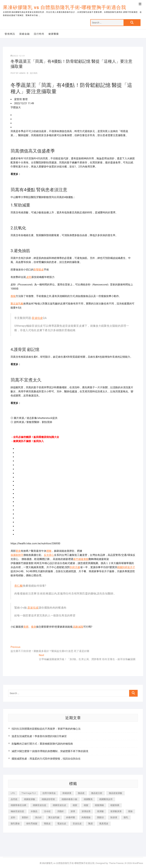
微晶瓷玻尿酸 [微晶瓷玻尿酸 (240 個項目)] (116, 793)
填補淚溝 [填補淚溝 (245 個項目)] (67, 793)
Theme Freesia (116, 863)
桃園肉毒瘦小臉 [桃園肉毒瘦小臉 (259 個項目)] (69, 799)
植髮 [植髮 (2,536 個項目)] (86, 805)
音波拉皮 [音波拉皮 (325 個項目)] (77, 824)
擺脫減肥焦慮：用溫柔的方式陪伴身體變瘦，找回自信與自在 (46, 759)
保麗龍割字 (17, 555)
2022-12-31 (18, 56)
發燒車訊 (10, 34)
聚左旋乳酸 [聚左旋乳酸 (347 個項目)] (54, 817)
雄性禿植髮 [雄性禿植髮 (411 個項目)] (32, 824)
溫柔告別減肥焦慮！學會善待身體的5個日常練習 (39, 736)
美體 (26, 627)
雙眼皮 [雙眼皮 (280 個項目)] (47, 824)
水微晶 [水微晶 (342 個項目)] (34, 811)
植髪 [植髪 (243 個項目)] (75, 805)
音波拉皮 (37, 318)
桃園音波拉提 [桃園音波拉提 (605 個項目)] (40, 805)
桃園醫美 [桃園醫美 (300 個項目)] (88, 799)
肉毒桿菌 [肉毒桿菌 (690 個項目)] (71, 817)
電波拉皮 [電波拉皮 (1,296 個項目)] (62, 824)
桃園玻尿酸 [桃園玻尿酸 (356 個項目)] (30, 799)
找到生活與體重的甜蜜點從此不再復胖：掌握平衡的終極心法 (46, 729)
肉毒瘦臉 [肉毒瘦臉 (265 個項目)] (86, 817)
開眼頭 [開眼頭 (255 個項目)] (100, 817)
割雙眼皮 (39, 270)
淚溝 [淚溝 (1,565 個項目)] (73, 811)
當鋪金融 (25, 34)
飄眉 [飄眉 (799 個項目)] (90, 824)
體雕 (49, 551)
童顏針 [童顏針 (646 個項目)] (25, 817)
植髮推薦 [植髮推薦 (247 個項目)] (115, 805)
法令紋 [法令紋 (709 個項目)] (47, 811)
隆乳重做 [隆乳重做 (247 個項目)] (15, 824)
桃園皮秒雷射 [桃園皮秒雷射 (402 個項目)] (48, 799)
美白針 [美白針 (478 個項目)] (38, 817)
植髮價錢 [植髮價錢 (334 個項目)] (99, 805)
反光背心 (49, 555)
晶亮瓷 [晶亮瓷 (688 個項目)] (14, 799)
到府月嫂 (75, 567)
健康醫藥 (54, 34)
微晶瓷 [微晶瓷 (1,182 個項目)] (81, 793)
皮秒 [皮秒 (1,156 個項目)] (13, 817)
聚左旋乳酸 (17, 304)
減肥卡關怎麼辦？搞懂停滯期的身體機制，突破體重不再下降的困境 (50, 751)
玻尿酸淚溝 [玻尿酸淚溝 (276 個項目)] (116, 811)
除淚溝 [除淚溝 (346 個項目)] (114, 817)
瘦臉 (13, 296)
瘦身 (34, 627)
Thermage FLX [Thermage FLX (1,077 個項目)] (29, 793)
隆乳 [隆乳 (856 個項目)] (126, 817)
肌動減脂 (78, 627)
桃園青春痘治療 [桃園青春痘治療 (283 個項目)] (18, 805)
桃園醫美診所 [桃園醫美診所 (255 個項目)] (106, 799)
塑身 (18, 551)
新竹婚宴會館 (81, 559)
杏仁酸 (18, 586)
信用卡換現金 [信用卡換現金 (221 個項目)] (49, 793)
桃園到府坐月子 (126, 567)
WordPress (138, 863)
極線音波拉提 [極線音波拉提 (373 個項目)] (17, 811)
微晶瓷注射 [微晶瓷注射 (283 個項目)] (97, 793)
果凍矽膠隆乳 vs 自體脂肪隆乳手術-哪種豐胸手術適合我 (64, 7)
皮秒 (29, 277)
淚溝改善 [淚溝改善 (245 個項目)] (86, 811)
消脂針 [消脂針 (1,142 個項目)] (61, 811)
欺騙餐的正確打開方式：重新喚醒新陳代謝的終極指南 (42, 744)
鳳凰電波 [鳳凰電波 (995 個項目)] (104, 824)
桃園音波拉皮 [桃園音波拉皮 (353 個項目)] (59, 805)
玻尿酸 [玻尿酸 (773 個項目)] (100, 811)
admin (22, 73)
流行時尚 (39, 34)
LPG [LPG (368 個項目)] (13, 793)
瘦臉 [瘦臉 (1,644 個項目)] (130, 811)
